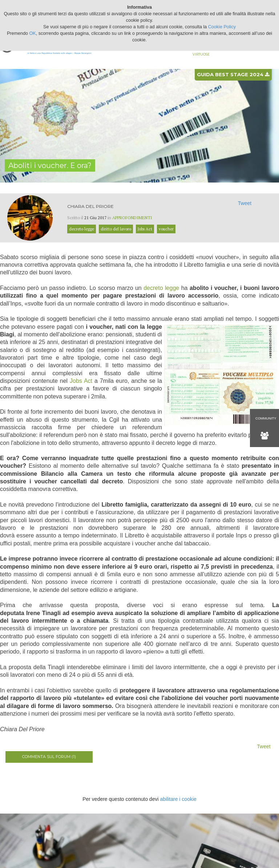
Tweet (245, 203)
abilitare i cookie (178, 799)
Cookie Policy (222, 27)
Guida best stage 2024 (233, 74)
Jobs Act (81, 381)
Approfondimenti (132, 218)
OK (33, 33)
